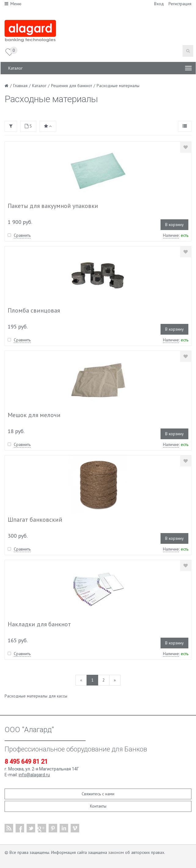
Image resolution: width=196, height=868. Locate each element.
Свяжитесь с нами (98, 794)
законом (116, 852)
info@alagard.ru (34, 775)
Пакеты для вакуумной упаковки (53, 206)
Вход (159, 4)
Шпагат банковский (35, 520)
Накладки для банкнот (39, 624)
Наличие (171, 235)
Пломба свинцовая (34, 310)
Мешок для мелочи (34, 415)
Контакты (98, 806)
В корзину (174, 225)
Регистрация (180, 4)
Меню (13, 4)
